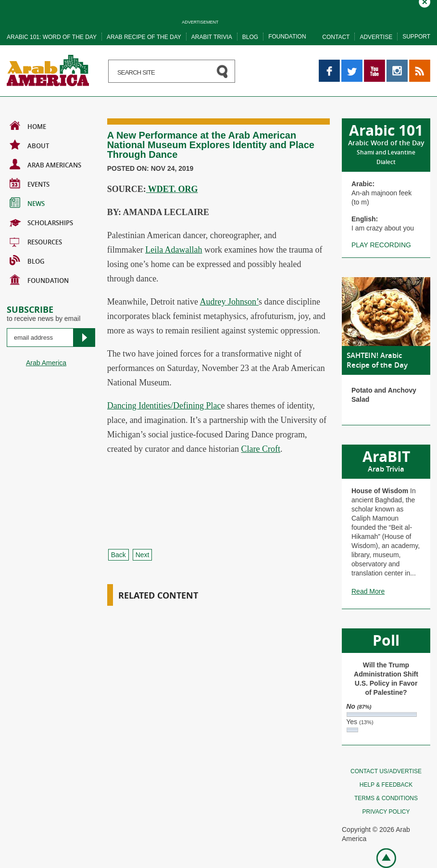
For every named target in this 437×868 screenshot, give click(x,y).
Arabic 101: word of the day (52, 37)
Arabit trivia (212, 37)
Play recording (381, 245)
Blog (250, 37)
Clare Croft (261, 449)
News (27, 203)
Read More (368, 591)
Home (28, 126)
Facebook (329, 64)
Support (416, 37)
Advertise (376, 37)
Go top (381, 857)
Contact (336, 37)
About (29, 145)
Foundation (287, 37)
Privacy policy (386, 812)
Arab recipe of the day (144, 37)
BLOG (27, 260)
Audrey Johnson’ (230, 302)
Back (119, 555)
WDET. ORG (172, 189)
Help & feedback (386, 785)
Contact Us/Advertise (386, 771)
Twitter (351, 64)
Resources (36, 241)
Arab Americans (45, 164)
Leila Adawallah (174, 250)
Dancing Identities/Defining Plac (164, 406)
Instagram (397, 64)
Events (30, 183)
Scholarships (41, 222)
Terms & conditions (386, 798)
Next (143, 555)
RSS (416, 64)
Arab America (46, 363)
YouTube (375, 64)
